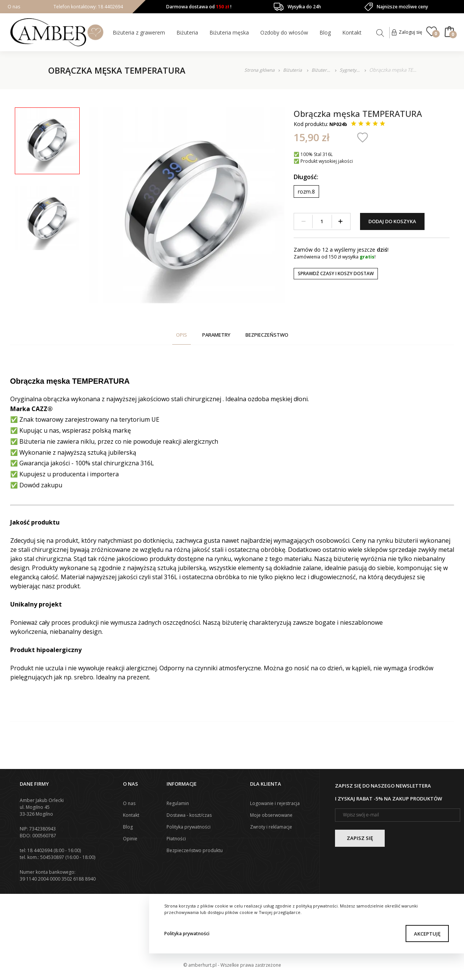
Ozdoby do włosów (284, 32)
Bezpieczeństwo (267, 335)
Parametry (216, 335)
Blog (325, 32)
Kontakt (352, 32)
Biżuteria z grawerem (139, 32)
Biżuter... (321, 70)
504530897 (52, 857)
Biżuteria (187, 32)
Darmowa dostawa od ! (199, 7)
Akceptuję (427, 934)
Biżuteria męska (229, 32)
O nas (14, 7)
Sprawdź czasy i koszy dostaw (336, 273)
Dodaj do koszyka (392, 221)
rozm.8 (306, 191)
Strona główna (260, 70)
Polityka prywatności (187, 934)
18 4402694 (110, 7)
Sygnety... (350, 70)
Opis (182, 335)
